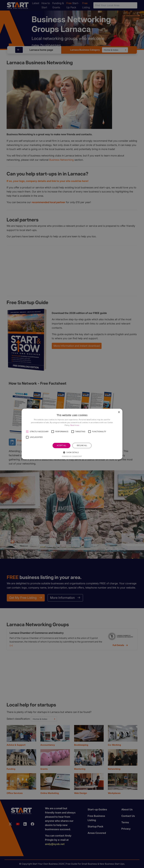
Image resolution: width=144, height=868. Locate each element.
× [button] (119, 412)
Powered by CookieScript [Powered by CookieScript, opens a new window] (72, 456)
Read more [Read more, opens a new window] (75, 425)
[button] (27, 432)
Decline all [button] (82, 445)
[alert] (72, 434)
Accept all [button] (62, 445)
